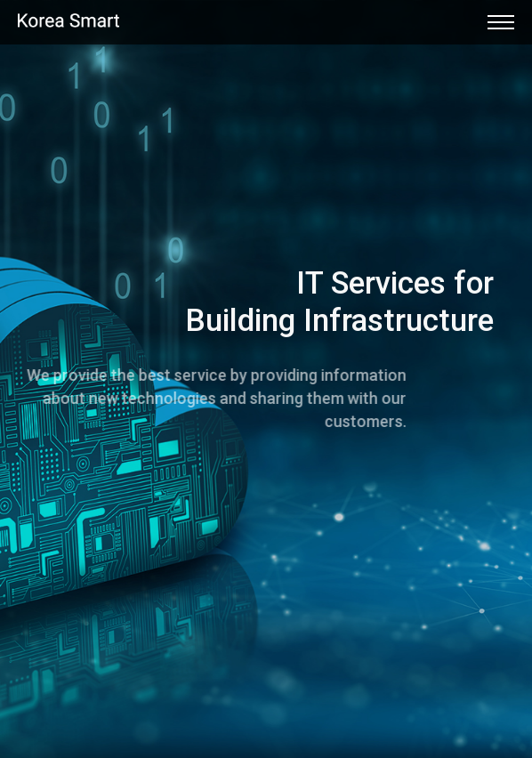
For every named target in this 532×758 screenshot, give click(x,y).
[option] (266, 379)
